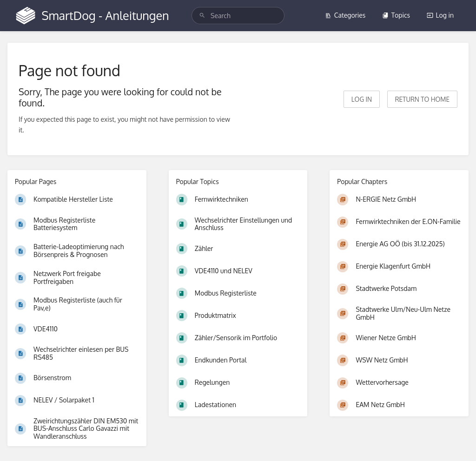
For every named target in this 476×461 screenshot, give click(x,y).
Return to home (422, 99)
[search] (238, 16)
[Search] (202, 16)
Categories (345, 15)
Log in (440, 15)
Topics (396, 15)
